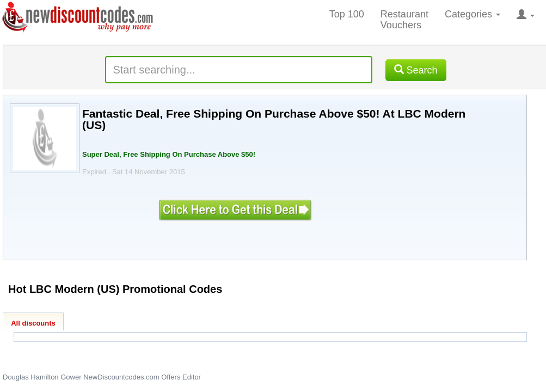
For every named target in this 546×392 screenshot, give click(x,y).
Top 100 (347, 14)
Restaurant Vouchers (404, 20)
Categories (473, 14)
